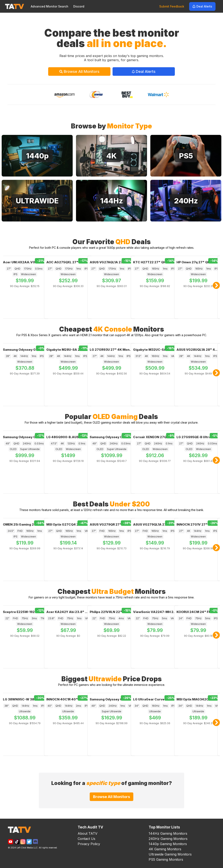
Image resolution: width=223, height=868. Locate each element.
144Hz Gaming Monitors (168, 833)
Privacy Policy (89, 844)
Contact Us (86, 839)
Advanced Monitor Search (50, 6)
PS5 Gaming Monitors (166, 859)
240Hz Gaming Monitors (168, 839)
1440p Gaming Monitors (168, 844)
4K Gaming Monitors (165, 849)
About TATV (88, 833)
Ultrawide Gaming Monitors (170, 854)
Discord (79, 6)
